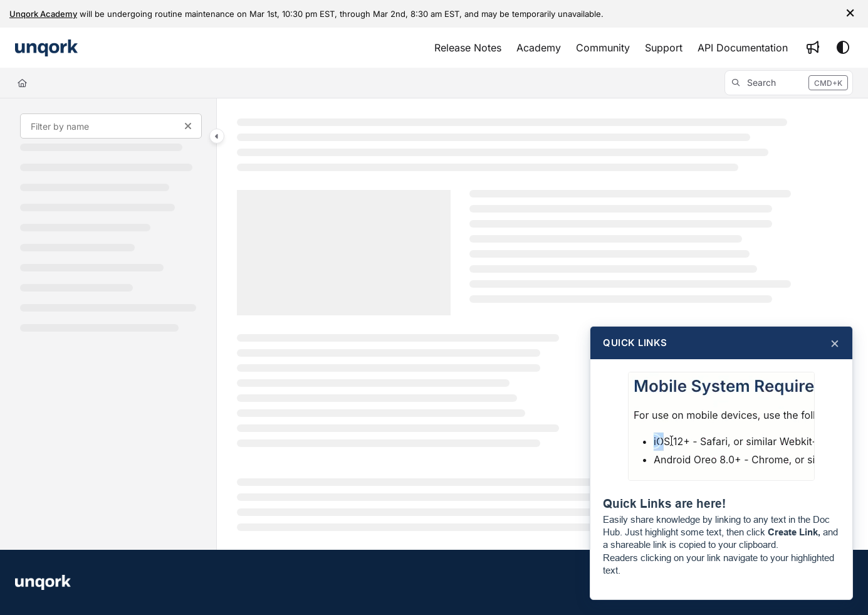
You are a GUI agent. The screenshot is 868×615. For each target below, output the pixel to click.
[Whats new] (813, 48)
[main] (542, 324)
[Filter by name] (111, 126)
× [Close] (835, 343)
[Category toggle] (217, 136)
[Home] (22, 83)
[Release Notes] (468, 48)
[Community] (603, 48)
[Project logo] (46, 48)
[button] (789, 83)
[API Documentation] (743, 48)
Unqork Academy (43, 14)
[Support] (664, 48)
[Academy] (539, 48)
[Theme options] (843, 48)
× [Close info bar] (850, 12)
